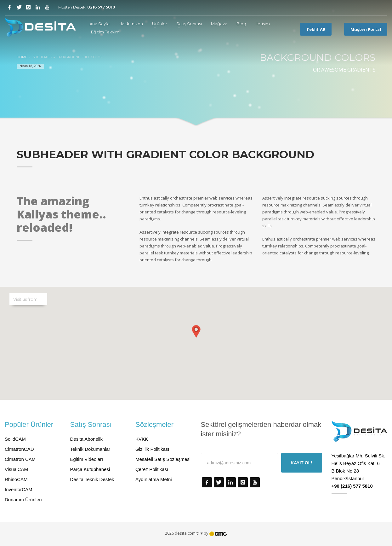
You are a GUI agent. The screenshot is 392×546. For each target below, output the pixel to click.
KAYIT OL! (301, 463)
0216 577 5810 (101, 7)
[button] (196, 337)
